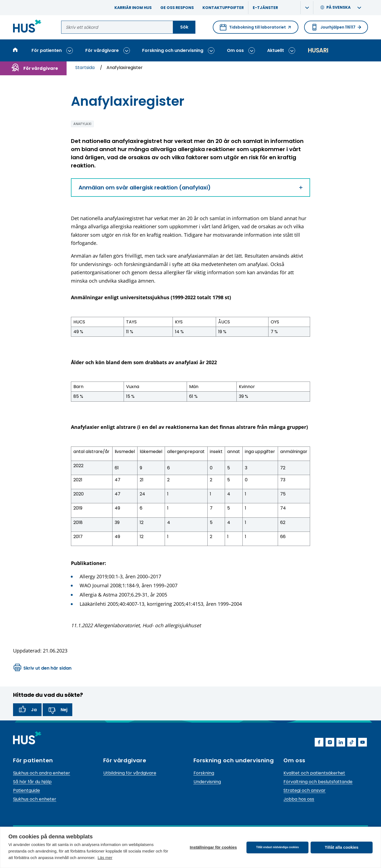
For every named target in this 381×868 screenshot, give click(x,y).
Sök (184, 27)
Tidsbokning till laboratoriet (256, 29)
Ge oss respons (177, 8)
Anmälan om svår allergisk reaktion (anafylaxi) (191, 188)
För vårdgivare (102, 50)
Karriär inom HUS (133, 8)
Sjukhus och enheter (35, 799)
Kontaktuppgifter (223, 8)
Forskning (204, 773)
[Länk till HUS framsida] (27, 27)
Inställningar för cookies (213, 847)
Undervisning (207, 782)
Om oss (235, 50)
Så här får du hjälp (32, 782)
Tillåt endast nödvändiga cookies (277, 847)
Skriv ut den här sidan (43, 668)
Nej (57, 710)
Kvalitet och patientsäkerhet (314, 773)
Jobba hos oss (299, 799)
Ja (27, 710)
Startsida (85, 68)
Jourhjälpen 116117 (336, 27)
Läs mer (105, 858)
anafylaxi (82, 124)
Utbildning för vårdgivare (130, 773)
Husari (318, 50)
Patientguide (26, 790)
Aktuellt (276, 50)
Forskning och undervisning (173, 50)
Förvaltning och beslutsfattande (318, 782)
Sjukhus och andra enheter (42, 773)
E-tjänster (265, 8)
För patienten (47, 50)
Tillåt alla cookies (342, 847)
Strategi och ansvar (305, 790)
